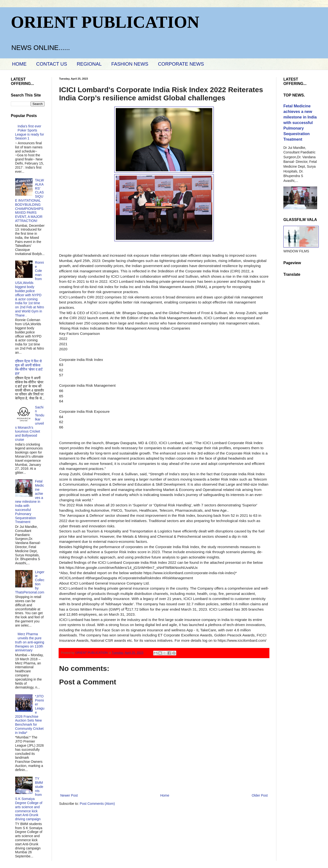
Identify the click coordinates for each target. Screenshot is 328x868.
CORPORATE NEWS (181, 64)
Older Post (260, 795)
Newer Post (69, 795)
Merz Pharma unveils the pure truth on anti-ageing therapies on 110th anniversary (30, 642)
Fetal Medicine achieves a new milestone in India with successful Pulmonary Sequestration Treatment (30, 502)
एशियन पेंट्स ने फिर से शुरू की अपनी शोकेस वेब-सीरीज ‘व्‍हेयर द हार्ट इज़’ (29, 367)
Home (165, 795)
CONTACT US (52, 64)
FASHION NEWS (130, 64)
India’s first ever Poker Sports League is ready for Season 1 (30, 132)
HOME (19, 64)
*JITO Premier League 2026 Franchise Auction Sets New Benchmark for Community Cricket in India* (30, 714)
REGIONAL (89, 64)
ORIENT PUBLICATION (105, 22)
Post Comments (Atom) (97, 804)
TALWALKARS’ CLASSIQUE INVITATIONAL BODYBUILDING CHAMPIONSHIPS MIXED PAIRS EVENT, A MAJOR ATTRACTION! (30, 200)
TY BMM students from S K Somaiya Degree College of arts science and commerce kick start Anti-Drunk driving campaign (29, 799)
